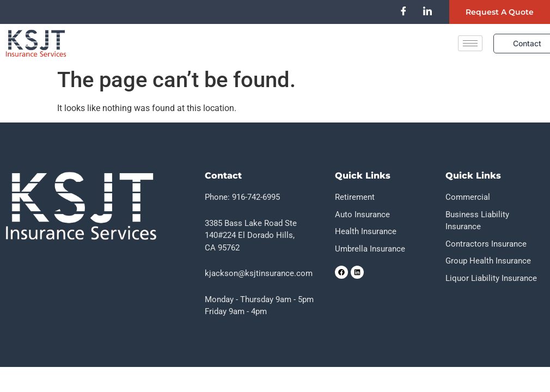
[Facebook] (404, 11)
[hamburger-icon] (470, 43)
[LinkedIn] (427, 11)
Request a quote (500, 12)
